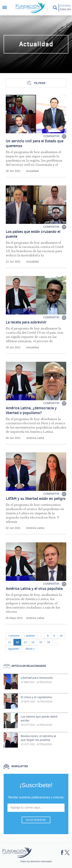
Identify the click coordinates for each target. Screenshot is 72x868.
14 (34, 642)
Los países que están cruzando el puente (33, 234)
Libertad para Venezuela (37, 678)
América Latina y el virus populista (34, 589)
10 (62, 635)
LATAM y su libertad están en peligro (36, 499)
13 (26, 642)
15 (42, 642)
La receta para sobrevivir (26, 322)
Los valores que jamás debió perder (39, 719)
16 (50, 642)
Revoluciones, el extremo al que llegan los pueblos (38, 738)
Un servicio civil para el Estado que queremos (35, 143)
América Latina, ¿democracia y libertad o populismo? (31, 410)
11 (11, 642)
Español (65, 6)
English (65, 9)
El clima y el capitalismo (36, 697)
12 (19, 642)
